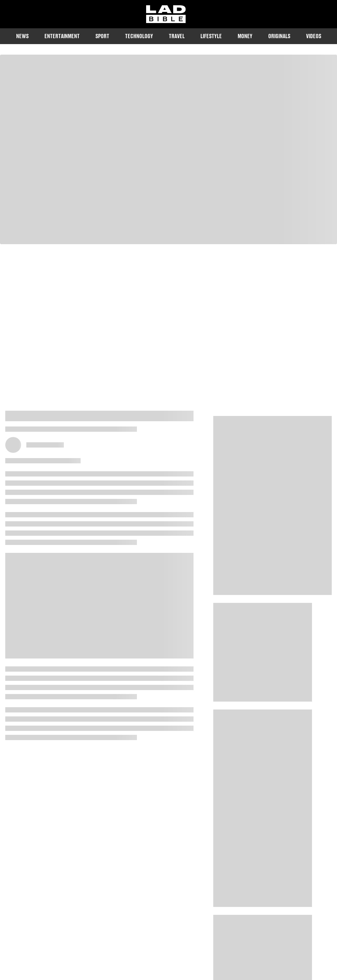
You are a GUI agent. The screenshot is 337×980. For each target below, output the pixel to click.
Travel (177, 36)
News (22, 36)
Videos (314, 36)
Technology (139, 36)
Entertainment (62, 36)
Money (245, 36)
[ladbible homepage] (166, 14)
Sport (102, 36)
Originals (279, 36)
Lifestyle (211, 36)
